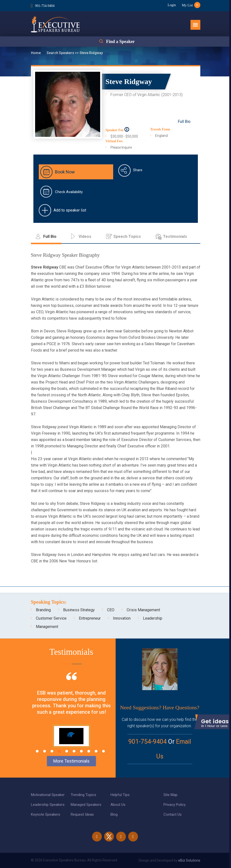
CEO (111, 610)
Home (36, 53)
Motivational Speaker (48, 795)
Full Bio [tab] (50, 236)
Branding (43, 610)
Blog (114, 814)
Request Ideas (82, 814)
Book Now (65, 172)
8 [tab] (89, 751)
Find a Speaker (120, 42)
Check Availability (69, 192)
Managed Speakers (86, 805)
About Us (118, 805)
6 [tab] (74, 751)
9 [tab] (96, 751)
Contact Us (173, 814)
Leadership (153, 618)
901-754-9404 (45, 6)
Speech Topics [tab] (127, 236)
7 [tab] (81, 751)
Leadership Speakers (48, 805)
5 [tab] (67, 751)
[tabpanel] (71, 717)
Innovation (122, 618)
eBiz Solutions (189, 860)
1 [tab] (37, 751)
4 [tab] (59, 751)
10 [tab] (103, 751)
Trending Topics (83, 795)
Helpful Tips (120, 795)
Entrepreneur (90, 618)
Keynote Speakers (46, 814)
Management (47, 627)
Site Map (170, 795)
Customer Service (51, 618)
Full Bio (184, 121)
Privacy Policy (175, 805)
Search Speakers (61, 53)
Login (171, 5)
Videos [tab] (85, 236)
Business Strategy (79, 610)
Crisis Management (143, 610)
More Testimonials (71, 761)
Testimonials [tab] (175, 236)
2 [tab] (45, 751)
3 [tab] (52, 751)
